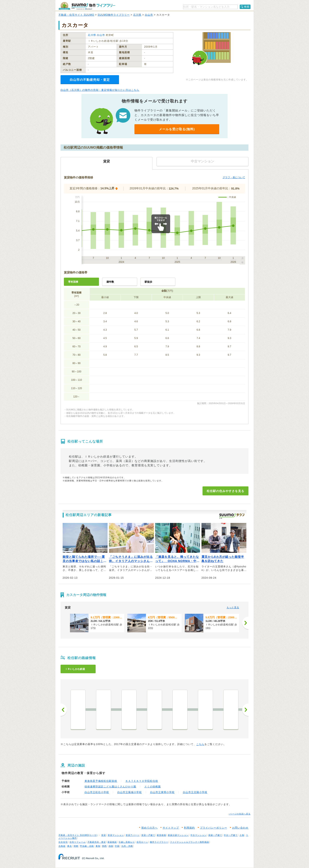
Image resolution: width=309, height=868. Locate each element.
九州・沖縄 (127, 846)
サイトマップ (171, 828)
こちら (200, 744)
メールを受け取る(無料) (177, 129)
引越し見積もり (127, 842)
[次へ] (245, 623)
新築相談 (112, 842)
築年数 (110, 282)
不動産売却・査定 (97, 842)
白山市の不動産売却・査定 (90, 80)
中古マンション (198, 835)
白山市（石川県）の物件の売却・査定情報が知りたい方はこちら (100, 90)
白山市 (149, 15)
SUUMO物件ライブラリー (114, 15)
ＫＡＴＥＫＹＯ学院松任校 (142, 781)
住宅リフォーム (78, 842)
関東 (76, 846)
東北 (70, 846)
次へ (245, 710)
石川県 (137, 15)
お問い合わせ (240, 828)
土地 (242, 835)
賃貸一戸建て (148, 835)
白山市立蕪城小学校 (130, 792)
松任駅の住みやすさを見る (225, 491)
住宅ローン (142, 842)
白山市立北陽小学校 (195, 792)
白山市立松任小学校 (97, 792)
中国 (117, 846)
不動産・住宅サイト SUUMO (76, 15)
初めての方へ (149, 828)
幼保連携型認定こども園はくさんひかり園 (110, 787)
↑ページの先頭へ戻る (240, 814)
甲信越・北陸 (87, 846)
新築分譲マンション (178, 835)
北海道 (62, 846)
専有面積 (73, 282)
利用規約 (189, 828)
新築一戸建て (215, 835)
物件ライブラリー (159, 842)
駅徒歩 (148, 282)
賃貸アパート (133, 835)
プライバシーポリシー (214, 828)
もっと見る (233, 607)
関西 (104, 846)
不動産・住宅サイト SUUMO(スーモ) (78, 835)
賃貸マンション (116, 835)
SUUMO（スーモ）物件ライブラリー (87, 6)
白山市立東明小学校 (162, 792)
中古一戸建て (231, 835)
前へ (64, 710)
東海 (98, 846)
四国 (111, 846)
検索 (247, 7)
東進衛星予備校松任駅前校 (101, 781)
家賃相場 (161, 835)
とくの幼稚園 (153, 787)
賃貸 (104, 835)
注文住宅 (63, 842)
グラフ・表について (234, 177)
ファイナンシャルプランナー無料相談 (189, 842)
